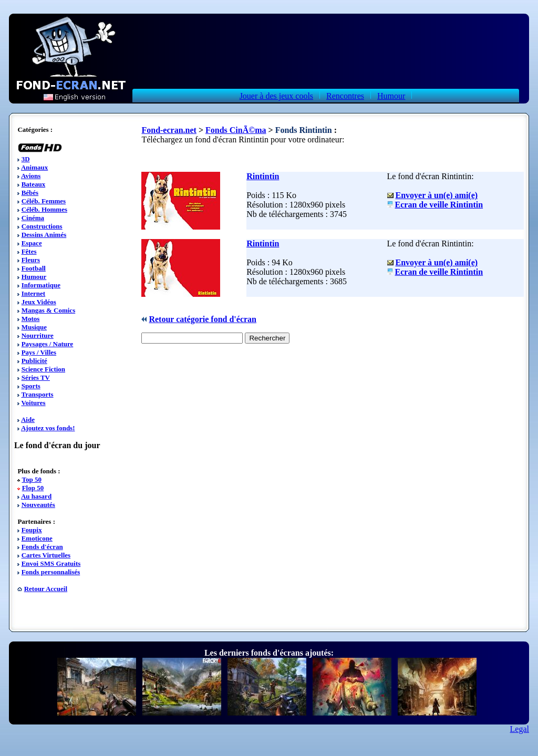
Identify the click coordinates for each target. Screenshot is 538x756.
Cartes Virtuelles (46, 555)
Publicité (34, 361)
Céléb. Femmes (44, 201)
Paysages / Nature (48, 344)
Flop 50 (33, 488)
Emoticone (37, 538)
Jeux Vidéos (39, 302)
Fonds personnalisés (51, 572)
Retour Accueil (46, 589)
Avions (31, 176)
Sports (31, 386)
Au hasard (36, 496)
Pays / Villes (39, 352)
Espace (32, 243)
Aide (28, 420)
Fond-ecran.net (169, 130)
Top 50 (31, 479)
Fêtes (29, 251)
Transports (37, 394)
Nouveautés (38, 505)
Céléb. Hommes (44, 209)
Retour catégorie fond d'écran (203, 319)
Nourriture (38, 335)
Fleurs (31, 260)
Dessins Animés (44, 235)
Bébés (30, 193)
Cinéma (33, 218)
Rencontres (345, 96)
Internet (34, 293)
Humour (391, 96)
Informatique (41, 285)
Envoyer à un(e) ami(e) (437, 195)
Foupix (32, 530)
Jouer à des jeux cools (276, 96)
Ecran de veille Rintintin (439, 205)
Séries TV (36, 377)
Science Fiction (43, 369)
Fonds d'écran (42, 547)
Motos (31, 319)
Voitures (33, 403)
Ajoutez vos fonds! (48, 428)
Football (34, 268)
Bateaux (34, 184)
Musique (34, 327)
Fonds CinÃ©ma (236, 130)
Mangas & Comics (49, 310)
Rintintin (263, 176)
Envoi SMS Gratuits (51, 563)
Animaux (34, 167)
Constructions (42, 226)
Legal (520, 729)
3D (26, 159)
